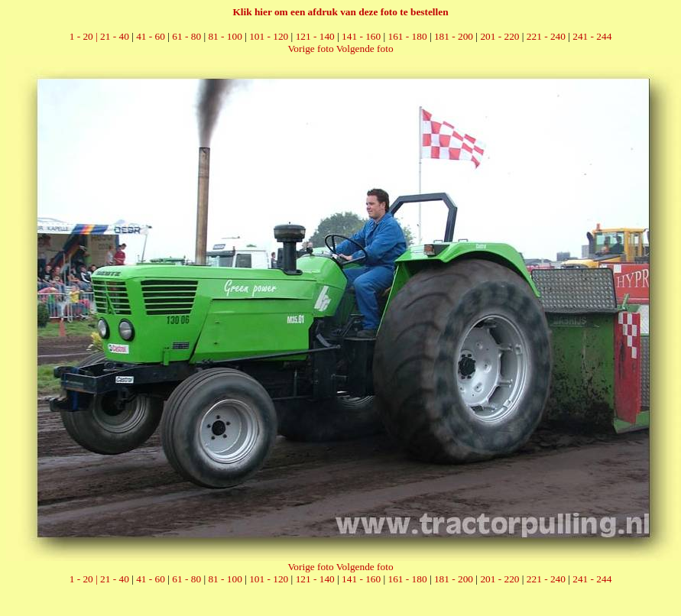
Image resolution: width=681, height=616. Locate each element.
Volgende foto (365, 49)
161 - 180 (408, 36)
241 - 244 (592, 36)
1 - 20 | (85, 36)
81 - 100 (225, 36)
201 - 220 (499, 36)
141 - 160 (361, 36)
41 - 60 (151, 36)
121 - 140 (315, 36)
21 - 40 (115, 36)
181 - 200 (454, 36)
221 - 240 (546, 36)
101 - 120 (269, 36)
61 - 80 (186, 36)
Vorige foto (310, 49)
